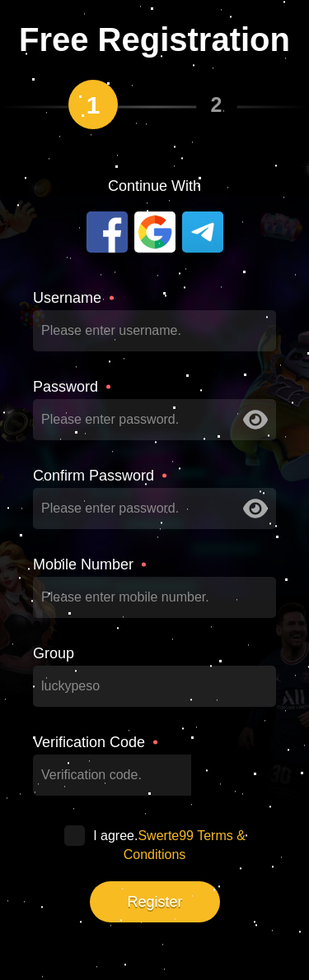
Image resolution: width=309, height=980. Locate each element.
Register (154, 902)
